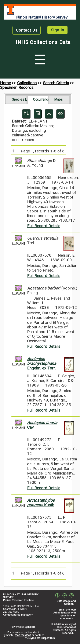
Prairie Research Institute (19, 600)
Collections (27, 83)
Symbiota (30, 627)
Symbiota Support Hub (42, 638)
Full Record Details (44, 226)
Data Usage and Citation (66, 603)
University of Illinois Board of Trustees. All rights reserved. (64, 629)
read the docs (23, 635)
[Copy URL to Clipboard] (60, 114)
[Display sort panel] (26, 114)
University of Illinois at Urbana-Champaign (11, 10)
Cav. (42, 425)
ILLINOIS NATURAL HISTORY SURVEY (21, 596)
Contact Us (27, 30)
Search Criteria (56, 83)
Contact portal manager (17, 615)
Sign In (57, 30)
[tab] (16, 100)
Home (5, 83)
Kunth (41, 503)
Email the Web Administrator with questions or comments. (65, 614)
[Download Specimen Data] (49, 114)
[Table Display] (38, 114)
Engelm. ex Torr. (42, 363)
